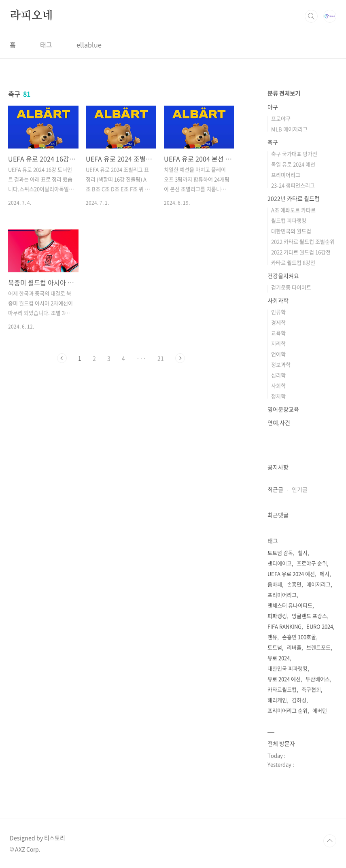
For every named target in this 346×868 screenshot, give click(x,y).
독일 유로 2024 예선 (293, 164)
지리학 (278, 343)
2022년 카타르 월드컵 (294, 198)
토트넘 (275, 647)
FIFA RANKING (284, 626)
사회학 (278, 385)
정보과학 (281, 364)
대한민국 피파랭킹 (288, 668)
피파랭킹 (277, 616)
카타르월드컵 (282, 689)
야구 (273, 107)
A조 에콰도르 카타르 (293, 210)
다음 (180, 358)
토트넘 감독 (280, 553)
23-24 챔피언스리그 (293, 185)
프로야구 (281, 118)
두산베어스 (318, 679)
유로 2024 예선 (284, 679)
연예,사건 (279, 422)
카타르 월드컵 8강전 (293, 262)
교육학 (278, 333)
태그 (46, 45)
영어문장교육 (283, 409)
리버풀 (294, 647)
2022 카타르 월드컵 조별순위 (303, 241)
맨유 (272, 637)
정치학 (278, 396)
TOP (330, 841)
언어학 (278, 354)
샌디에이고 (280, 563)
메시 (325, 574)
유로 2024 (279, 658)
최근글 (275, 489)
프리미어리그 (286, 175)
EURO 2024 (320, 626)
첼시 (303, 553)
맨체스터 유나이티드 (290, 605)
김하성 (299, 700)
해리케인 (277, 700)
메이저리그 (318, 584)
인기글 (300, 489)
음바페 (275, 584)
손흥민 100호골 (299, 637)
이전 (62, 358)
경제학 (278, 322)
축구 (273, 142)
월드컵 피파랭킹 (289, 220)
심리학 (278, 375)
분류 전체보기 (284, 93)
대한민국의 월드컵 (291, 231)
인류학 (278, 312)
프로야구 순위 (312, 563)
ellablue (89, 45)
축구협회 (311, 689)
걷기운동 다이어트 (291, 287)
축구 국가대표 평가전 (294, 154)
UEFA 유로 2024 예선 (291, 574)
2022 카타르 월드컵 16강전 (301, 252)
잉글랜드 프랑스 (309, 616)
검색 (311, 16)
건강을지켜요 (283, 276)
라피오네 (31, 16)
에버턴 (320, 710)
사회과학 (278, 300)
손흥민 (294, 584)
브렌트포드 (318, 647)
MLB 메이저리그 (289, 129)
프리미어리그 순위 (288, 710)
